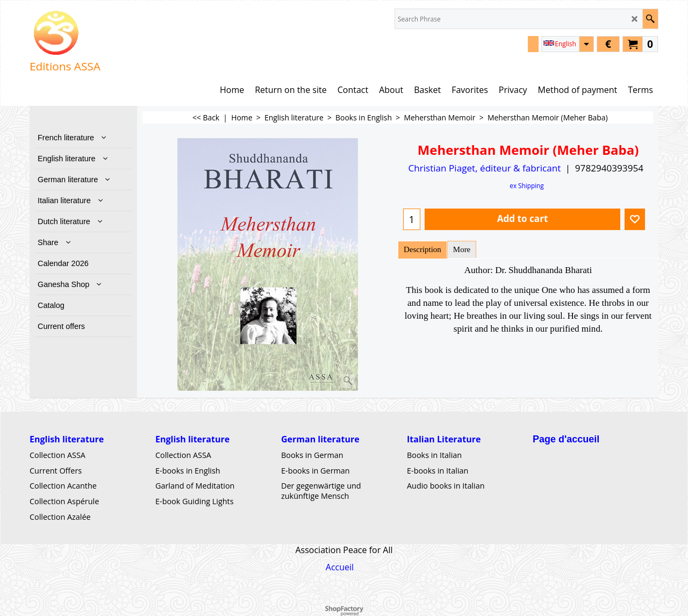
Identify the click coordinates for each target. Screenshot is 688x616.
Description (422, 249)
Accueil (340, 567)
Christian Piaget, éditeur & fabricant (484, 168)
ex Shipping (526, 185)
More (462, 249)
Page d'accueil (566, 439)
